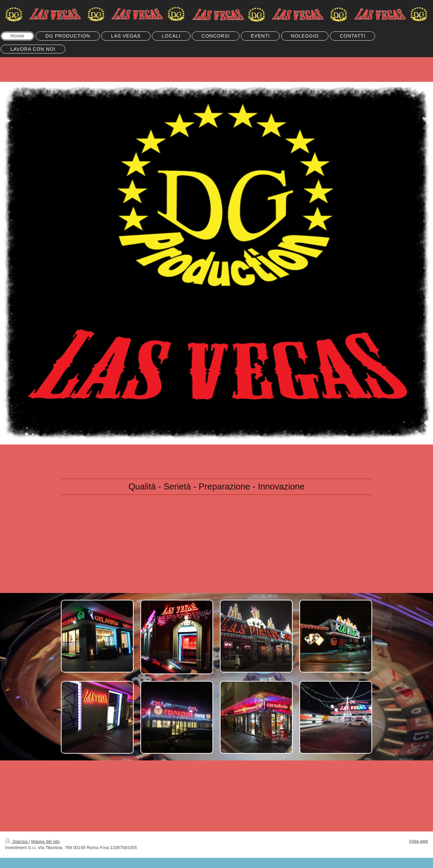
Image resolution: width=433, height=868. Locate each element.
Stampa (17, 841)
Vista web (418, 841)
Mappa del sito (45, 841)
